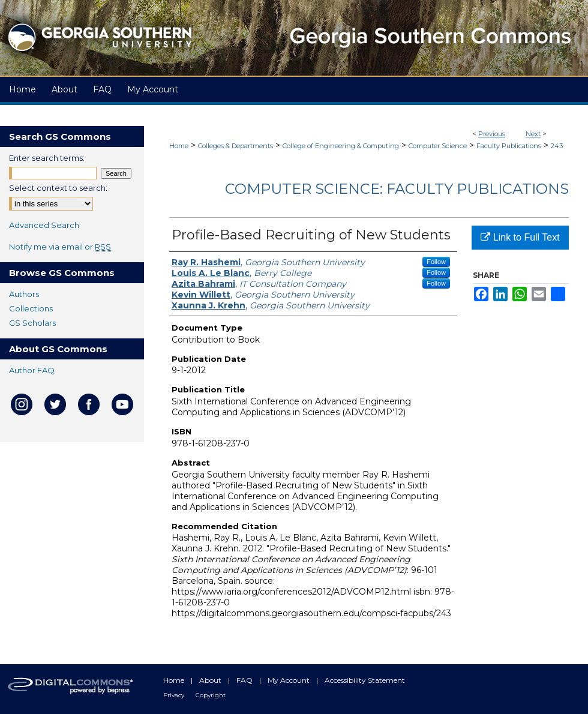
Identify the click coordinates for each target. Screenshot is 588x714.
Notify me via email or (60, 247)
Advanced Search (44, 225)
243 (557, 146)
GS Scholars (32, 323)
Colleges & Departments (235, 146)
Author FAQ (32, 370)
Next (533, 134)
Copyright (211, 695)
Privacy (175, 695)
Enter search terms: (47, 158)
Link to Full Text (520, 237)
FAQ (245, 680)
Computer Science (438, 146)
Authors (24, 294)
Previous (492, 134)
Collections (31, 308)
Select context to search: (58, 188)
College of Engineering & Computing (341, 146)
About (211, 680)
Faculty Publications (509, 146)
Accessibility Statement (365, 680)
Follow (436, 262)
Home (179, 146)
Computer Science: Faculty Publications (397, 189)
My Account (289, 680)
